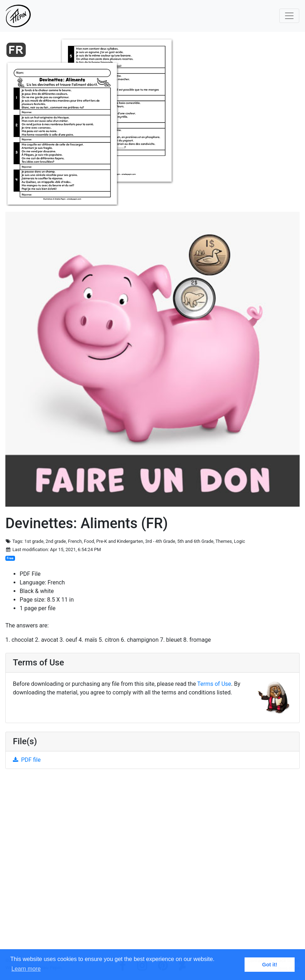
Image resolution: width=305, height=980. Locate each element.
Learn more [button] (26, 969)
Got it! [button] (270, 965)
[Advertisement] (152, 866)
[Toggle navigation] (289, 16)
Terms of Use (214, 684)
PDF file (27, 760)
